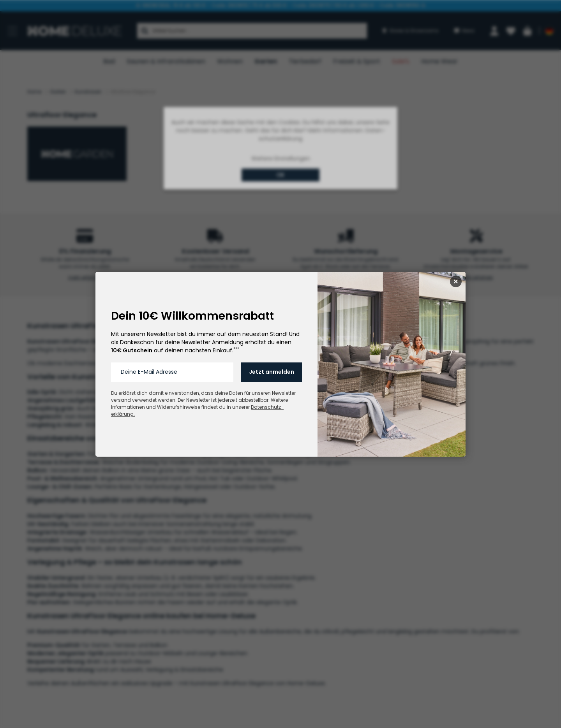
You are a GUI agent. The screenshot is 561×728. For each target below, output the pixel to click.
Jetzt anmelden (272, 372)
